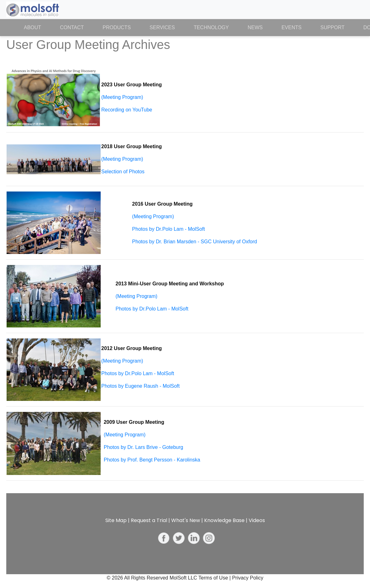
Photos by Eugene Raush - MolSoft (140, 386)
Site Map (116, 520)
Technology (211, 27)
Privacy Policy (248, 578)
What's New (186, 520)
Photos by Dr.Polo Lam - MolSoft (168, 229)
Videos (257, 520)
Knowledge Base (224, 520)
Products (117, 27)
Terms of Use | (215, 578)
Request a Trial (149, 520)
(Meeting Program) (122, 97)
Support (333, 27)
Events (292, 27)
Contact (72, 27)
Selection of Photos (123, 172)
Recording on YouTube (127, 110)
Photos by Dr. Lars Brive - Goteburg (143, 447)
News (255, 27)
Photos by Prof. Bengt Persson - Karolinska (152, 460)
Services (162, 27)
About (37, 27)
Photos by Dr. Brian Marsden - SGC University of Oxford (194, 242)
